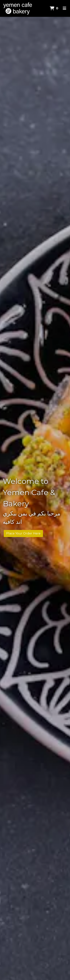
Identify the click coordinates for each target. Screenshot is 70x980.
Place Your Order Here (23, 533)
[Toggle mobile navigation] (64, 8)
